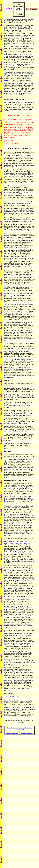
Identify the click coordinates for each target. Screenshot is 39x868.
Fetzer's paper (20, 611)
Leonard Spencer (17, 501)
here (23, 722)
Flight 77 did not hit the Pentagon (19, 543)
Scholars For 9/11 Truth (11, 696)
